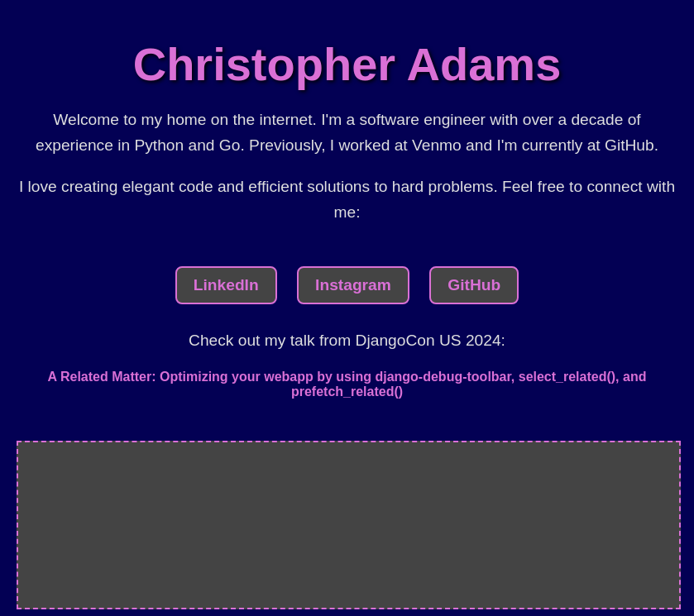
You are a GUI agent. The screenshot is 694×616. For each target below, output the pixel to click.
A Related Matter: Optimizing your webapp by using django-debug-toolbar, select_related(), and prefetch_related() (347, 384)
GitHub (474, 285)
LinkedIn (226, 285)
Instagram (353, 285)
